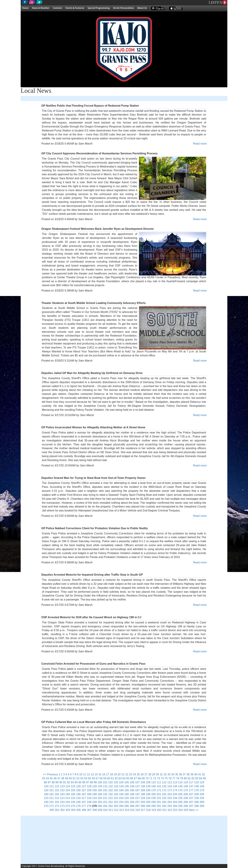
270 (46, 806)
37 (184, 774)
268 (196, 802)
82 (193, 778)
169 (148, 790)
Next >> (194, 810)
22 (127, 774)
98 (91, 782)
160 (100, 790)
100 (100, 782)
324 (181, 810)
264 (175, 802)
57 (97, 778)
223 (116, 798)
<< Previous (50, 774)
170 (154, 790)
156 (78, 790)
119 (202, 782)
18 (111, 774)
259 (148, 802)
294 (175, 806)
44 (47, 778)
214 (68, 798)
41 (200, 774)
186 (78, 794)
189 (94, 794)
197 (138, 794)
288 (143, 806)
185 (73, 794)
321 (164, 810)
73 (158, 778)
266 (186, 802)
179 (202, 790)
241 (52, 802)
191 (105, 794)
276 (78, 806)
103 (116, 782)
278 (89, 806)
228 (143, 798)
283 (116, 806)
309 (100, 810)
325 (186, 810)
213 (62, 798)
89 (57, 782)
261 (159, 802)
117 (191, 782)
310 (105, 810)
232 (164, 798)
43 (44, 778)
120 (46, 786)
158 (89, 790)
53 (82, 778)
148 (196, 786)
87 (49, 782)
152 (57, 790)
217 (84, 798)
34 (173, 774)
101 (105, 782)
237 (191, 798)
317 (143, 810)
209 (202, 794)
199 (148, 794)
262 (164, 802)
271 (52, 806)
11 (85, 774)
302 (62, 810)
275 (73, 806)
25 (138, 774)
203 (170, 794)
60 (109, 778)
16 (104, 774)
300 (52, 810)
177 (191, 790)
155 (73, 790)
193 (116, 794)
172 (164, 790)
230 (154, 798)
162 (111, 790)
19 (115, 774)
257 (138, 802)
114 (175, 782)
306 (84, 810)
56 (93, 778)
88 (53, 782)
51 (74, 778)
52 (78, 778)
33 (169, 774)
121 (52, 786)
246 (78, 802)
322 (170, 810)
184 (68, 794)
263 (170, 802)
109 (148, 782)
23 (131, 774)
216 (78, 798)
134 (121, 786)
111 (159, 782)
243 (62, 802)
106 (132, 782)
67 (136, 778)
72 (155, 778)
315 (132, 810)
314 (127, 810)
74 (162, 778)
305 (79, 810)
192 (111, 794)
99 (95, 782)
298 (196, 806)
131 (105, 786)
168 (143, 790)
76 (170, 778)
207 (191, 794)
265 (180, 802)
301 (57, 810)
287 (138, 806)
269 (202, 802)
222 (111, 798)
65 (128, 778)
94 (76, 782)
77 (174, 778)
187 (84, 794)
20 (119, 774)
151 (52, 790)
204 (175, 794)
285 (127, 806)
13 (92, 774)
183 (62, 794)
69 (143, 778)
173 (170, 790)
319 (154, 810)
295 (180, 806)
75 (166, 778)
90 (61, 782)
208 (196, 794)
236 (186, 798)
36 (180, 774)
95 (80, 782)
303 (68, 810)
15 (100, 774)
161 (105, 790)
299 (202, 806)
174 (175, 790)
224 (121, 798)
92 (68, 782)
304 (73, 810)
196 (132, 794)
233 (170, 798)
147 (191, 786)
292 (164, 806)
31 (161, 774)
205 (180, 794)
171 (159, 790)
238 (196, 798)
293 (170, 806)
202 (164, 794)
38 (188, 774)
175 (180, 790)
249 (94, 802)
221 (105, 798)
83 (197, 778)
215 (73, 798)
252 (111, 802)
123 (62, 786)
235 (180, 798)
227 (138, 798)
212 (57, 798)
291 (159, 806)
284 (121, 806)
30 (157, 774)
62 (116, 778)
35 (177, 774)
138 (143, 786)
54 (86, 778)
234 (175, 798)
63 (120, 778)
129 (94, 786)
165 (127, 790)
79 (182, 778)
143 (170, 786)
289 (148, 806)
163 (116, 790)
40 (196, 774)
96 (84, 782)
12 (89, 774)
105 (127, 782)
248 (89, 802)
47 (59, 778)
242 (57, 802)
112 (164, 782)
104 (121, 782)
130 (100, 786)
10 (81, 774)
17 (108, 774)
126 (78, 786)
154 (68, 790)
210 (46, 798)
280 (100, 806)
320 (159, 810)
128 (89, 786)
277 (84, 806)
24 (135, 774)
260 (154, 802)
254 (121, 802)
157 (84, 790)
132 (111, 786)
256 (132, 802)
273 (62, 806)
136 (132, 786)
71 (151, 778)
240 (46, 802)
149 (202, 786)
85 (204, 778)
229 (148, 798)
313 (122, 810)
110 (154, 782)
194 (121, 794)
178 (196, 790)
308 (95, 810)
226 (132, 798)
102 (111, 782)
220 (100, 798)
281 (105, 806)
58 (101, 778)
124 (68, 786)
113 (170, 782)
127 (84, 786)
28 (150, 774)
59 (105, 778)
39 (192, 774)
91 (65, 782)
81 (189, 778)
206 (186, 794)
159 (94, 790)
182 (57, 794)
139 (148, 786)
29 (154, 774)
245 (73, 802)
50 (70, 778)
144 (175, 786)
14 (96, 774)
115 (180, 782)
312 (116, 810)
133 (116, 786)
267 (191, 802)
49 (66, 778)
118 (196, 782)
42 (203, 774)
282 (111, 806)
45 (51, 778)
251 (105, 802)
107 (138, 782)
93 (72, 782)
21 (123, 774)
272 (57, 806)
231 (159, 798)
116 (186, 782)
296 (186, 806)
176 (186, 790)
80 (185, 778)
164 (121, 790)
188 (89, 794)
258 (143, 802)
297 (191, 806)
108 (143, 782)
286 (132, 806)
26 (142, 774)
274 (68, 806)
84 (201, 778)
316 (138, 810)
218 (89, 798)
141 (159, 786)
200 (154, 794)
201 (159, 794)
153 (62, 790)
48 (63, 778)
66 (132, 778)
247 (84, 802)
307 (89, 810)
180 (46, 794)
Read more (200, 144)
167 (138, 790)
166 (132, 790)
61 (112, 778)
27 (146, 774)
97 (88, 782)
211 (52, 798)
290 (154, 806)
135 (127, 786)
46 (55, 778)
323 (175, 810)
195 (127, 794)
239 (202, 798)
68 (139, 778)
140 (154, 786)
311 (111, 810)
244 (68, 802)
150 (46, 790)
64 (124, 778)
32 (165, 774)
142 (164, 786)
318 (148, 810)
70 (147, 778)
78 (178, 778)
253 (116, 802)
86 (45, 782)
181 (52, 794)
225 (127, 798)
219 (94, 798)
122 (57, 786)
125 (73, 786)
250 (100, 802)
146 (186, 786)
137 (138, 786)
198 (143, 794)
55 (90, 778)
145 (180, 786)
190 (100, 794)
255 (127, 802)
